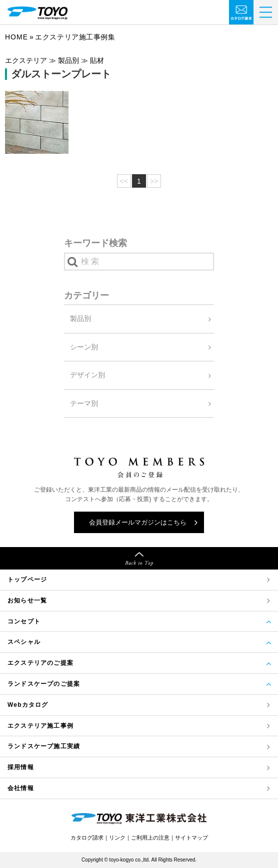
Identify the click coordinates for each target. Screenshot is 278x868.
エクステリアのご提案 (40, 663)
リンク (117, 838)
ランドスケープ (44, 746)
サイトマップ (191, 838)
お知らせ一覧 (27, 600)
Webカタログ (28, 705)
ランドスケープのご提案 (44, 684)
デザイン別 (87, 375)
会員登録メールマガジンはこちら (138, 522)
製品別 (80, 318)
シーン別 (84, 347)
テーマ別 (84, 403)
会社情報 (21, 788)
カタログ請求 (87, 838)
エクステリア (40, 726)
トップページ (27, 579)
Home (16, 37)
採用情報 (21, 767)
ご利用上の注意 (150, 838)
